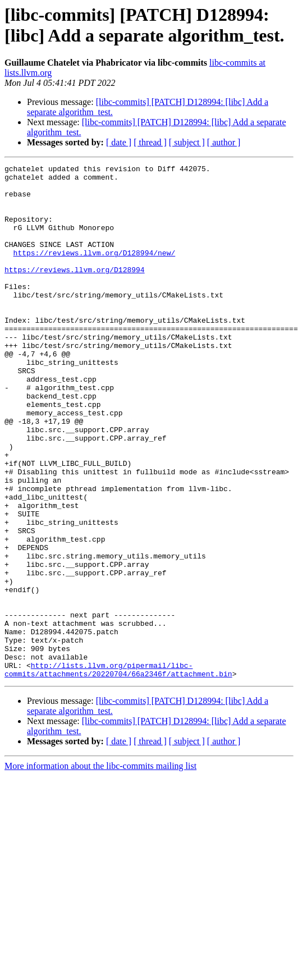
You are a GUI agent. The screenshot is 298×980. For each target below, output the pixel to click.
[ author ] (224, 142)
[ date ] (119, 142)
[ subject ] (187, 142)
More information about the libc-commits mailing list (100, 869)
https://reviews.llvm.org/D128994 (75, 291)
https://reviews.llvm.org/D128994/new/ (95, 271)
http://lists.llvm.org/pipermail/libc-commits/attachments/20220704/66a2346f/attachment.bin (118, 771)
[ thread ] (150, 142)
